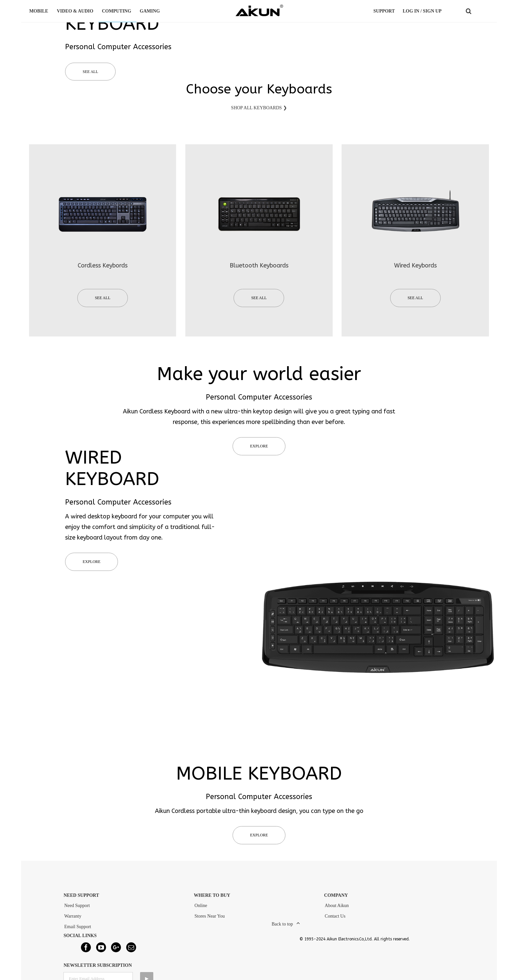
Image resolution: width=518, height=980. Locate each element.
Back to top (282, 927)
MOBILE (40, 11)
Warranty (73, 919)
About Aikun (337, 909)
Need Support (77, 909)
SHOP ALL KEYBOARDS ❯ (259, 111)
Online (201, 909)
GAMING (151, 11)
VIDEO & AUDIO (76, 11)
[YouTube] (101, 951)
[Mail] (131, 951)
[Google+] (116, 951)
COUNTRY (483, 11)
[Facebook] (86, 951)
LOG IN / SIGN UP (422, 11)
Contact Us (335, 919)
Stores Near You (210, 919)
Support (384, 11)
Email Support (77, 930)
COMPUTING (117, 11)
